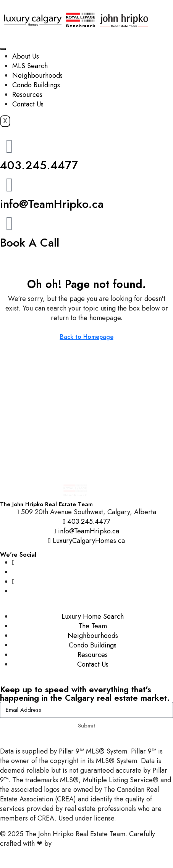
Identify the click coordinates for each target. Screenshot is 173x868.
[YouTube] (14, 582)
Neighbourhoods (37, 75)
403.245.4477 (39, 165)
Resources (27, 95)
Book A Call (30, 243)
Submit (86, 726)
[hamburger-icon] (3, 49)
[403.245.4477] (10, 146)
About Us (26, 56)
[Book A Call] (10, 224)
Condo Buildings (36, 85)
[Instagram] (14, 562)
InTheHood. (71, 843)
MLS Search (30, 66)
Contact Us (28, 104)
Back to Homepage (87, 337)
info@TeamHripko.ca (52, 204)
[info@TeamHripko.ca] (10, 185)
